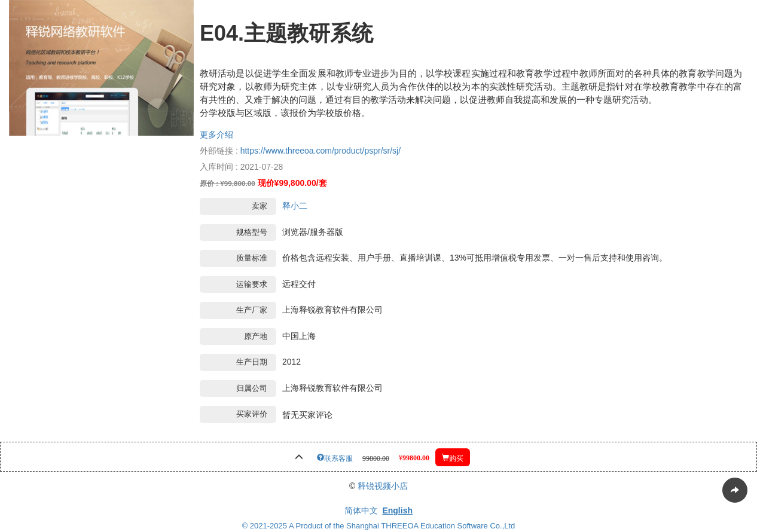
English (397, 510)
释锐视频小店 (383, 486)
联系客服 (338, 457)
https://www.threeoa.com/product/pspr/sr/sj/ (320, 151)
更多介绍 (216, 134)
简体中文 (361, 510)
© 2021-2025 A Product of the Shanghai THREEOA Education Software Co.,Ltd (379, 526)
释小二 (295, 206)
